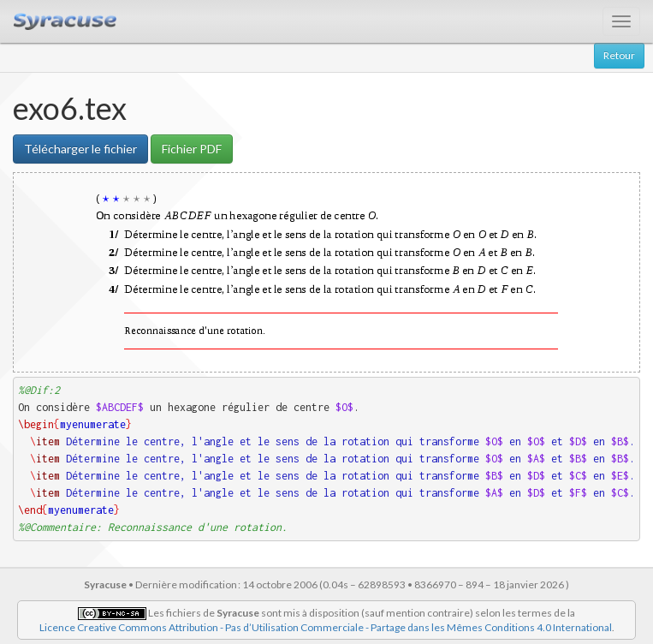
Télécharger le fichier (80, 149)
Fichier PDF (192, 149)
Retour (619, 55)
